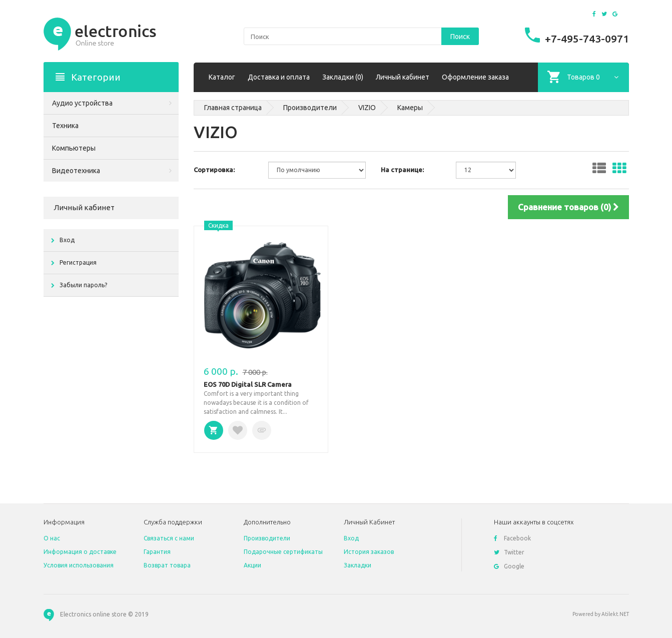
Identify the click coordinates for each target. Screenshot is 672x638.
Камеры (410, 108)
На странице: (402, 170)
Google (509, 566)
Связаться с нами (169, 538)
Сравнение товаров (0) (568, 207)
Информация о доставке (80, 552)
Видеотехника (76, 171)
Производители (310, 108)
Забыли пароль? (79, 285)
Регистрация (74, 263)
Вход (63, 240)
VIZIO (367, 108)
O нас (52, 538)
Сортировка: (214, 170)
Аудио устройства (82, 103)
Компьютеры (74, 148)
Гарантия (157, 552)
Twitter (509, 552)
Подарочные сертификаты (283, 552)
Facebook (512, 538)
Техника (65, 126)
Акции (252, 565)
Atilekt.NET (615, 614)
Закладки (358, 565)
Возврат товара (167, 565)
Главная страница (233, 108)
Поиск (460, 37)
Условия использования (79, 565)
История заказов (369, 552)
